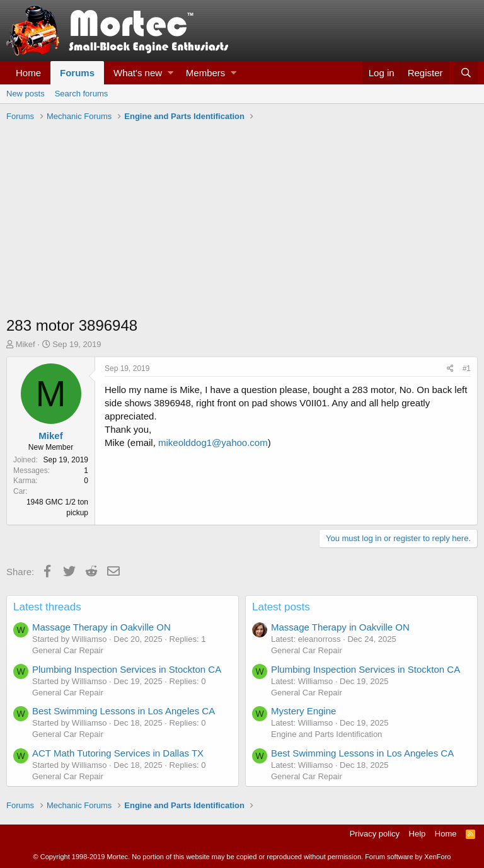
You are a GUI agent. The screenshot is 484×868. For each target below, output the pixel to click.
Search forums (82, 94)
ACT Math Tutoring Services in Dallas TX (118, 753)
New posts (26, 94)
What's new (138, 73)
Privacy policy (375, 834)
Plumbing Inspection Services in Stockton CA (127, 669)
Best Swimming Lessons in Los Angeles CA (124, 711)
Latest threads (47, 607)
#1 (467, 368)
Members (206, 73)
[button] (170, 73)
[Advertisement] (242, 220)
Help (418, 834)
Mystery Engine (303, 711)
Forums (77, 73)
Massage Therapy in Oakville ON (101, 627)
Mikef (26, 344)
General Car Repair (68, 650)
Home (28, 73)
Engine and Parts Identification (326, 734)
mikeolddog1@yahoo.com (213, 443)
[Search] (466, 73)
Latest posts (281, 607)
